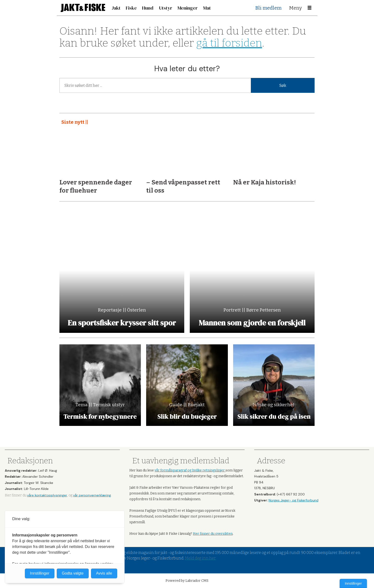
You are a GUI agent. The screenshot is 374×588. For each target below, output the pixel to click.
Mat (207, 8)
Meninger (188, 8)
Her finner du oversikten (213, 534)
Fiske (131, 8)
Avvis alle (104, 573)
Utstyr (166, 8)
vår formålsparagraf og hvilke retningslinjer (190, 470)
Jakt (116, 8)
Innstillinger (353, 583)
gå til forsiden (229, 43)
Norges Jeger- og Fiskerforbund (293, 500)
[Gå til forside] (83, 8)
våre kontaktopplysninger (47, 495)
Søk (283, 85)
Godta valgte (73, 573)
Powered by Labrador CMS (187, 581)
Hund (148, 8)
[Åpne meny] (310, 8)
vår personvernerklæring (92, 495)
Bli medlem (268, 8)
